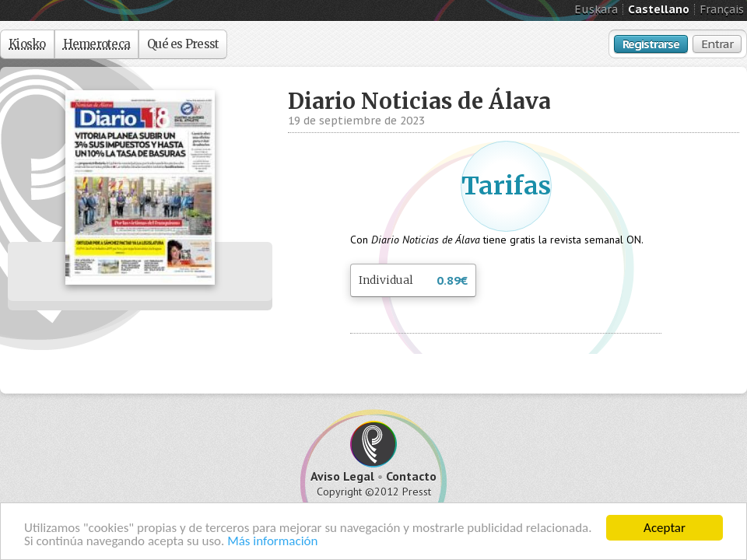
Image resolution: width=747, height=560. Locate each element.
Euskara (596, 9)
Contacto (411, 476)
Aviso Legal (342, 476)
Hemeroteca (97, 44)
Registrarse (651, 44)
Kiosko (27, 44)
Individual (413, 281)
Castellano (659, 9)
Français (722, 9)
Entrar (717, 44)
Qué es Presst (183, 44)
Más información (272, 541)
